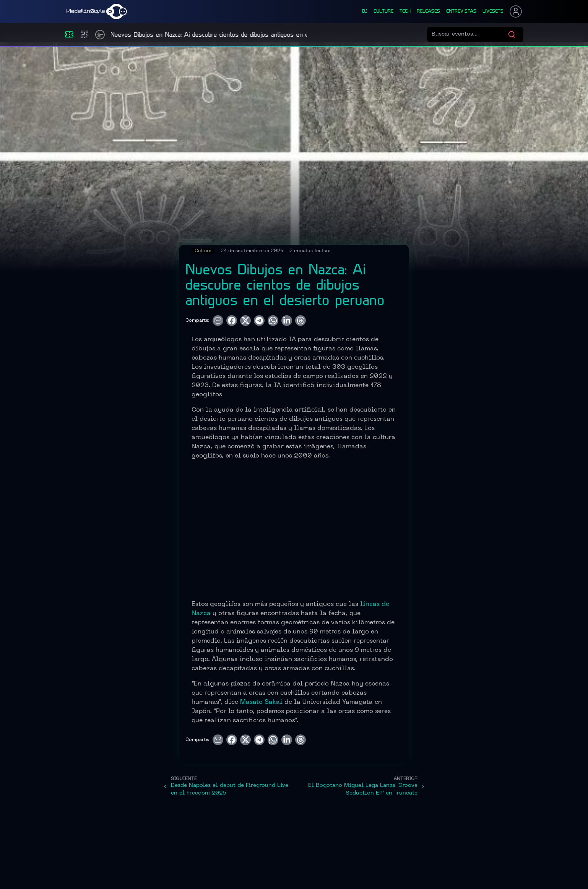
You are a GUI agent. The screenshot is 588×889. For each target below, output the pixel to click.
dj (365, 11)
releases (428, 11)
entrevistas (461, 11)
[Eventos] (69, 34)
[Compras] (84, 34)
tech (405, 11)
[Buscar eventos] (470, 34)
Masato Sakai (261, 702)
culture (383, 11)
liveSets (493, 11)
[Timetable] (100, 35)
